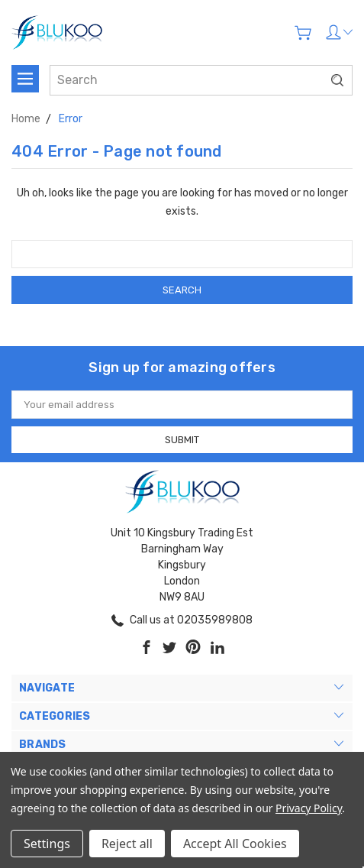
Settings (47, 844)
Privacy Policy (309, 808)
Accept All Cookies (235, 844)
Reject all (127, 844)
